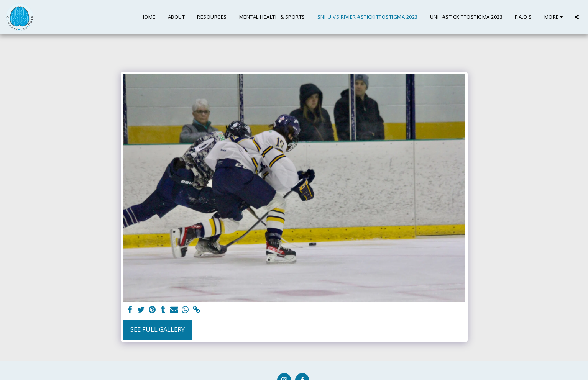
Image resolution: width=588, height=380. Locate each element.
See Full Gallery (158, 329)
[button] (577, 17)
